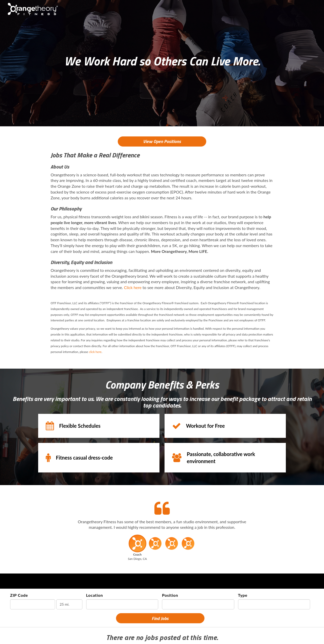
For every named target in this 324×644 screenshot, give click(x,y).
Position (170, 595)
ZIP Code (19, 595)
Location (95, 595)
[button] (137, 549)
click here (95, 352)
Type (243, 595)
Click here (133, 287)
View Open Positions (162, 141)
